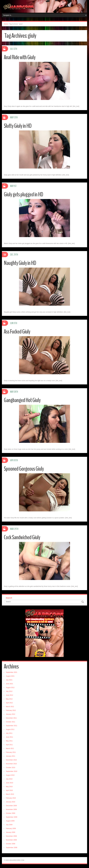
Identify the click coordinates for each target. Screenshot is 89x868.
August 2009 (10, 821)
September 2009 (12, 817)
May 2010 (9, 787)
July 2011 (9, 733)
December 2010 (11, 760)
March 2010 (10, 794)
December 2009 (11, 806)
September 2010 (12, 771)
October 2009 (11, 813)
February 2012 (11, 710)
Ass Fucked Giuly (17, 332)
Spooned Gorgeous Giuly (24, 469)
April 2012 (9, 703)
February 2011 (11, 752)
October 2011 (11, 722)
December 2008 (11, 836)
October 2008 (11, 844)
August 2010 (10, 775)
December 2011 (11, 718)
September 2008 (12, 848)
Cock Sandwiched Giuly (22, 537)
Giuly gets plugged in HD (23, 194)
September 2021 (12, 672)
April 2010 (9, 790)
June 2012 (9, 695)
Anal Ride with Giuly (20, 57)
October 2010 (11, 768)
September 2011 (12, 726)
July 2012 (9, 691)
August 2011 (10, 729)
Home (6, 24)
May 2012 (9, 699)
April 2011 (9, 745)
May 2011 (9, 741)
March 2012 (10, 707)
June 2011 (9, 737)
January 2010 (11, 802)
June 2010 (9, 783)
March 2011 (10, 748)
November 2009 (11, 809)
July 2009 (9, 825)
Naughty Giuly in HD (20, 263)
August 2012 (10, 688)
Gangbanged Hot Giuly (22, 400)
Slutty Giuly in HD (18, 126)
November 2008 (11, 840)
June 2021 (9, 684)
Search (9, 598)
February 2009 (11, 829)
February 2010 (11, 798)
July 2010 (9, 779)
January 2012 (11, 714)
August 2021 (10, 676)
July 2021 (9, 680)
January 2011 (11, 756)
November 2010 (11, 764)
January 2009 (11, 832)
